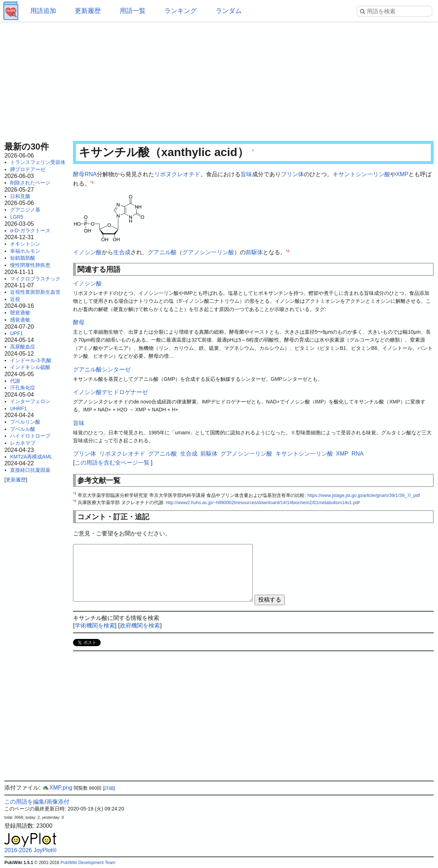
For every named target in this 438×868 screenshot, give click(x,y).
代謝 (15, 381)
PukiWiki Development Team (88, 863)
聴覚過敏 (20, 312)
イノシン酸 (87, 252)
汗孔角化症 (23, 388)
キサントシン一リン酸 (361, 174)
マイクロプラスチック (35, 279)
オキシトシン (25, 244)
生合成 (122, 252)
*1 (92, 182)
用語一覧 (133, 11)
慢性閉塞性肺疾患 (30, 265)
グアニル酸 (162, 252)
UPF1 (17, 333)
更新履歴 (88, 11)
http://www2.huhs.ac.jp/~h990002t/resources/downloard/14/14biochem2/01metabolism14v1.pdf (263, 502)
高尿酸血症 (23, 347)
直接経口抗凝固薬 (30, 470)
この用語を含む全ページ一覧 (112, 463)
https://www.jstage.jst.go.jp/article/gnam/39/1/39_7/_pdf (363, 495)
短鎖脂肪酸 (23, 258)
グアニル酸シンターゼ (102, 369)
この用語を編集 (24, 802)
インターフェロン (30, 401)
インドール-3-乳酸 (31, 360)
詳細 (109, 788)
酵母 (79, 174)
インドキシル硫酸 (30, 367)
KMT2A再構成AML (31, 457)
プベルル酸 (23, 429)
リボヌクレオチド (177, 174)
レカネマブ (23, 443)
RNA (91, 174)
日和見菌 (20, 196)
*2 (288, 251)
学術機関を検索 (95, 625)
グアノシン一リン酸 (208, 252)
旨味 (246, 174)
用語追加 (43, 11)
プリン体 (292, 174)
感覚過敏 (20, 320)
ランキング (181, 11)
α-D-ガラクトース (30, 230)
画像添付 (58, 802)
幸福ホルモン (25, 251)
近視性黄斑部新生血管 (35, 292)
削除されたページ (30, 183)
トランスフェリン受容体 (38, 162)
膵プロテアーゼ (28, 169)
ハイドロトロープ (30, 436)
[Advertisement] (219, 79)
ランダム (229, 11)
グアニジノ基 (25, 210)
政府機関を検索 (140, 625)
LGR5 (17, 217)
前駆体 (254, 252)
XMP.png (57, 788)
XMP (402, 174)
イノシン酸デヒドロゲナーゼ (110, 392)
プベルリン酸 (25, 422)
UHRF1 (19, 408)
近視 (15, 299)
